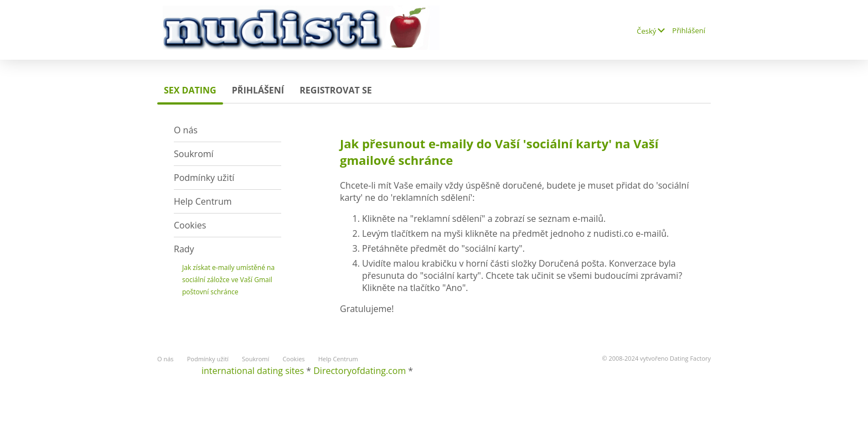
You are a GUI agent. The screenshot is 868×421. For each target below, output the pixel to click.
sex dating (190, 90)
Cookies (190, 225)
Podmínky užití (204, 178)
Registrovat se (335, 90)
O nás (186, 130)
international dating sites (253, 371)
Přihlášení (689, 30)
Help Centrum (203, 201)
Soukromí (194, 154)
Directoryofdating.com (360, 371)
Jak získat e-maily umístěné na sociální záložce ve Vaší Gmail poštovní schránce (228, 280)
